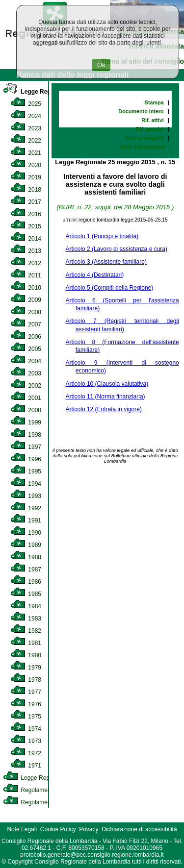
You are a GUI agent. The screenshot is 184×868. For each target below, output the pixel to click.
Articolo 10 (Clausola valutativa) (107, 384)
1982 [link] (26, 631)
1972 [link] (26, 753)
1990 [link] (26, 533)
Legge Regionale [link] (35, 92)
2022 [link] (26, 141)
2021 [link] (26, 153)
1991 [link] (26, 521)
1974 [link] (26, 729)
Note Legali (22, 829)
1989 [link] (26, 545)
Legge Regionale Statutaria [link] (48, 778)
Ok (101, 65)
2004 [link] (26, 361)
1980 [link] (26, 655)
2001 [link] (26, 398)
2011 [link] (26, 275)
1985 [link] (26, 594)
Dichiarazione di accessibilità (139, 829)
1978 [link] (26, 680)
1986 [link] (26, 582)
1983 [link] (26, 619)
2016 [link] (26, 214)
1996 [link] (26, 459)
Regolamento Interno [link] (39, 790)
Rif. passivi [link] (150, 129)
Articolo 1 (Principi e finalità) (102, 236)
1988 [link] (26, 557)
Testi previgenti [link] (145, 138)
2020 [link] (26, 165)
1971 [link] (26, 766)
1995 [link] (26, 471)
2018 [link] (26, 190)
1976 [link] (26, 704)
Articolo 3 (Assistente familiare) (106, 262)
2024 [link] (26, 116)
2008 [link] (26, 312)
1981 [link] (26, 643)
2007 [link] (26, 324)
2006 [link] (26, 337)
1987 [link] (26, 570)
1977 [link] (26, 692)
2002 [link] (26, 386)
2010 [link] (26, 288)
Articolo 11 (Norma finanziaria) (105, 397)
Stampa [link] (154, 102)
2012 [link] (26, 263)
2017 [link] (26, 202)
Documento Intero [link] (141, 111)
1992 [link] (26, 508)
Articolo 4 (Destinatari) (95, 275)
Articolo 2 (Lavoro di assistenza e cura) (117, 249)
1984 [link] (26, 606)
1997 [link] (26, 447)
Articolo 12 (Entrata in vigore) (104, 409)
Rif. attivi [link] (153, 120)
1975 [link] (26, 717)
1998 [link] (26, 435)
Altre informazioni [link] (143, 147)
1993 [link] (26, 496)
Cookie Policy (58, 829)
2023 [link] (26, 128)
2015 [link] (26, 226)
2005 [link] (26, 349)
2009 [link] (26, 300)
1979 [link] (26, 668)
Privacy (89, 829)
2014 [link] (26, 239)
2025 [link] (26, 104)
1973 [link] (26, 741)
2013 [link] (26, 251)
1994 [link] (26, 484)
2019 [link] (26, 177)
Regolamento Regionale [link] (43, 802)
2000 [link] (26, 410)
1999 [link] (26, 422)
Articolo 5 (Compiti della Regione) (110, 288)
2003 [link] (26, 373)
